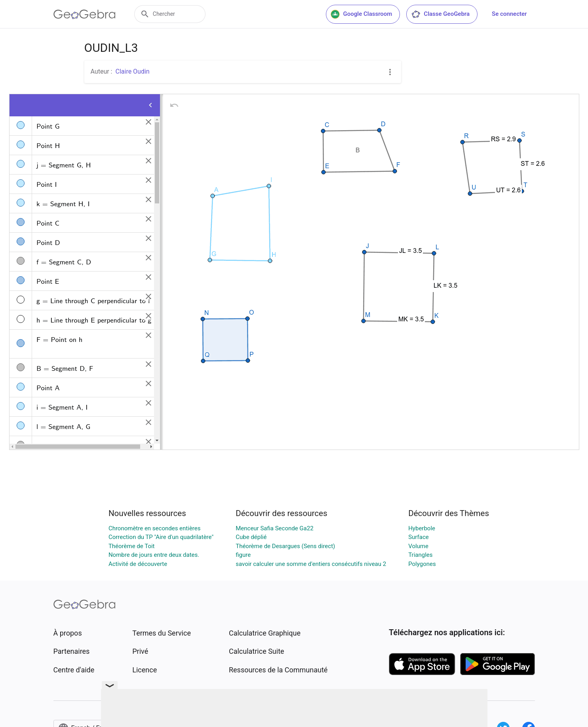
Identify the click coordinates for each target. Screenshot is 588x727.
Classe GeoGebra (440, 14)
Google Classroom (362, 14)
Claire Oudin (132, 71)
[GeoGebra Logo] (85, 14)
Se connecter (509, 14)
